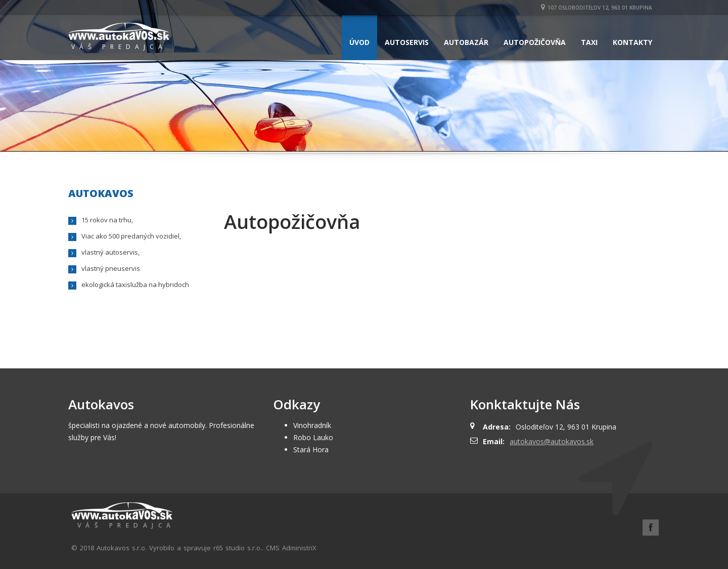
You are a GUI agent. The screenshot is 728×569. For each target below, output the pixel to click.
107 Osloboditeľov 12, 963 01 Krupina (597, 8)
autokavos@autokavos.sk (552, 441)
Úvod (359, 42)
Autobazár (466, 42)
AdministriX (299, 548)
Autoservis (407, 42)
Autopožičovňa (535, 42)
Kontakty (632, 42)
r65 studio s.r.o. (238, 548)
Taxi (589, 42)
